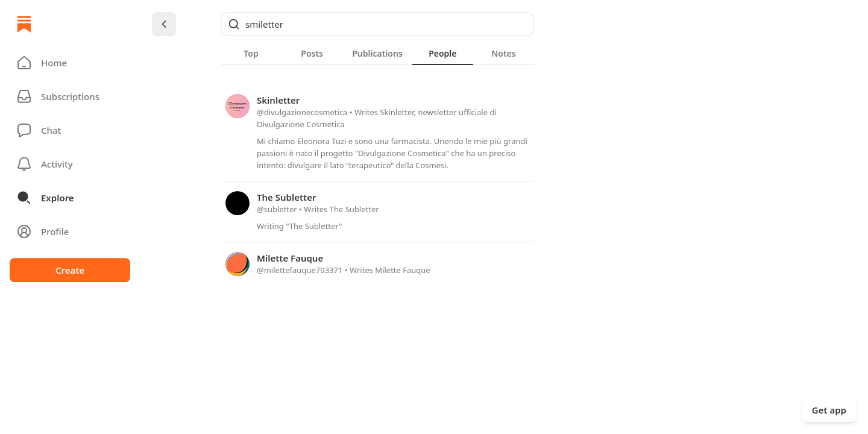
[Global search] (377, 24)
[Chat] (70, 130)
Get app (829, 410)
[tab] (251, 53)
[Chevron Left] (164, 24)
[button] (70, 63)
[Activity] (70, 164)
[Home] (24, 24)
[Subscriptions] (70, 96)
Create (70, 270)
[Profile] (70, 231)
